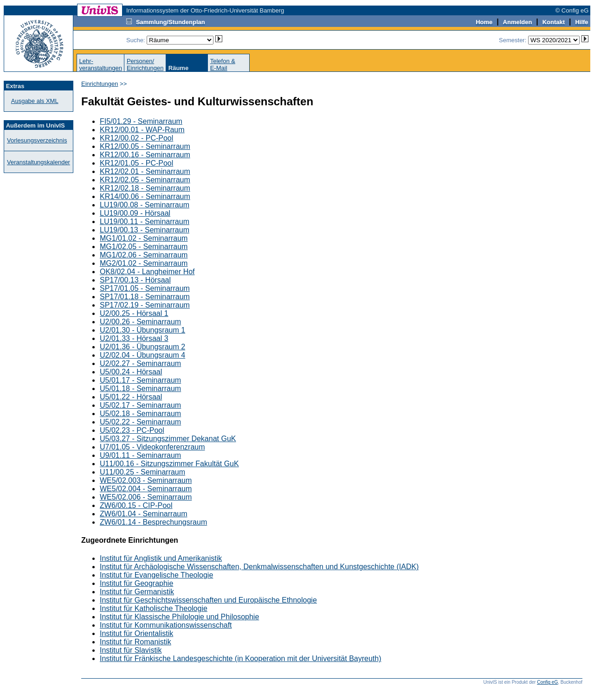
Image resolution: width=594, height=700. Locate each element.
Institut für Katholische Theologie (154, 608)
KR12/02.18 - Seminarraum (145, 188)
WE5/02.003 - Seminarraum (146, 480)
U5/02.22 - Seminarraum (140, 422)
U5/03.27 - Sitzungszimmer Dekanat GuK (168, 439)
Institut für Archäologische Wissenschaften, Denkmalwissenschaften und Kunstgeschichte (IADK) (259, 567)
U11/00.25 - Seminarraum (142, 472)
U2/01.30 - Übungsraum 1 (142, 330)
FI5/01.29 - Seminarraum (141, 121)
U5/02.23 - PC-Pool (132, 430)
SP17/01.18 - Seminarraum (145, 297)
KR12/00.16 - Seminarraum (145, 155)
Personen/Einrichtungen (145, 64)
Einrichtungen (100, 84)
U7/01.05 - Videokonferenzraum (152, 447)
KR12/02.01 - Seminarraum (145, 171)
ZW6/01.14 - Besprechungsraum (153, 522)
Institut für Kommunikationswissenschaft (166, 625)
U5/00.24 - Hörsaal (131, 372)
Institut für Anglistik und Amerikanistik (161, 558)
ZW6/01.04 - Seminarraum (144, 514)
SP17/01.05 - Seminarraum (145, 288)
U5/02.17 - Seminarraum (140, 405)
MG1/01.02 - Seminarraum (144, 238)
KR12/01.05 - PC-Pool (136, 163)
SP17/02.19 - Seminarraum (145, 305)
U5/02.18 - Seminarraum (140, 414)
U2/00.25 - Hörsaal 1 (134, 313)
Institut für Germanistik (137, 592)
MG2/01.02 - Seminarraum (144, 263)
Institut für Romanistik (136, 642)
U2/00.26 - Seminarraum (140, 322)
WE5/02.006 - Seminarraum (146, 497)
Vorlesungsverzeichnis (37, 140)
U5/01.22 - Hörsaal (131, 397)
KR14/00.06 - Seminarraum (145, 196)
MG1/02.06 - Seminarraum (144, 255)
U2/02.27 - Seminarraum (140, 363)
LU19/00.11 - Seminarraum (145, 222)
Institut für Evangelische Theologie (156, 575)
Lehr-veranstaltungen (100, 64)
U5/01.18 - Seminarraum (140, 389)
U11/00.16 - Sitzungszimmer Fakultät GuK (169, 464)
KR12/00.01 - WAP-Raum (142, 130)
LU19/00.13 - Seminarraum (145, 230)
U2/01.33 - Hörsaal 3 (134, 338)
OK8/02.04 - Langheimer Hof (147, 272)
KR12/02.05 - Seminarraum (145, 180)
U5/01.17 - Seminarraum (140, 380)
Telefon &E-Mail (223, 64)
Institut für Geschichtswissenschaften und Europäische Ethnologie (208, 600)
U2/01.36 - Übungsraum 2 (142, 347)
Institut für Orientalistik (136, 633)
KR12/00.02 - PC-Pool (136, 138)
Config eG (547, 682)
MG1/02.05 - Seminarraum (144, 247)
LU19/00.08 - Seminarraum (145, 205)
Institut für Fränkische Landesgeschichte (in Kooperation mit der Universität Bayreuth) (241, 658)
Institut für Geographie (136, 583)
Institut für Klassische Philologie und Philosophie (179, 617)
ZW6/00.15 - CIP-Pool (136, 505)
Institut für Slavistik (131, 650)
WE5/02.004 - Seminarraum (146, 489)
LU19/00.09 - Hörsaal (135, 213)
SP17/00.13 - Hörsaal (135, 280)
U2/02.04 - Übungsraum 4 (142, 355)
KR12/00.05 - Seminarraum (145, 146)
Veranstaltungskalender (39, 162)
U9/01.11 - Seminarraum (140, 455)
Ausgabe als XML (35, 101)
